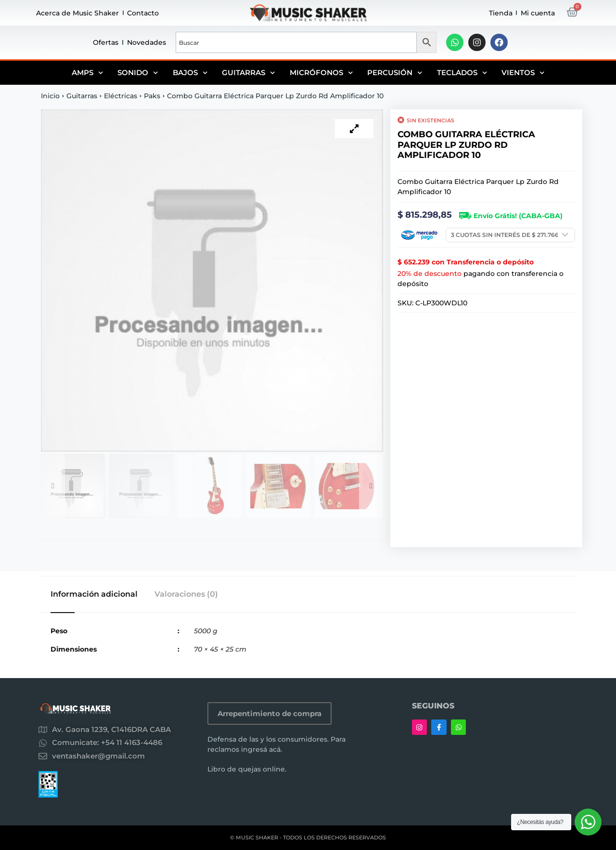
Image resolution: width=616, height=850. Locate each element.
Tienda (501, 13)
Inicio (50, 96)
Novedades (147, 42)
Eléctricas (121, 96)
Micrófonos (321, 73)
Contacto (143, 13)
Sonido (138, 73)
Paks (152, 96)
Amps (88, 73)
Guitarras (249, 73)
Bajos (190, 73)
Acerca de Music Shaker (77, 13)
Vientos (523, 73)
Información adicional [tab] (94, 594)
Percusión (395, 73)
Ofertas (106, 42)
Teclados (462, 73)
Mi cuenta (538, 13)
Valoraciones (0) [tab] (186, 594)
